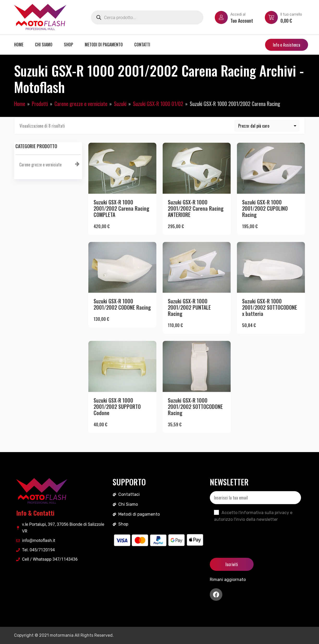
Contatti (142, 45)
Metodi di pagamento (104, 45)
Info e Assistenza (287, 45)
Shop (69, 45)
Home (19, 45)
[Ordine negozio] (267, 126)
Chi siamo (44, 45)
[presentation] (249, 536)
